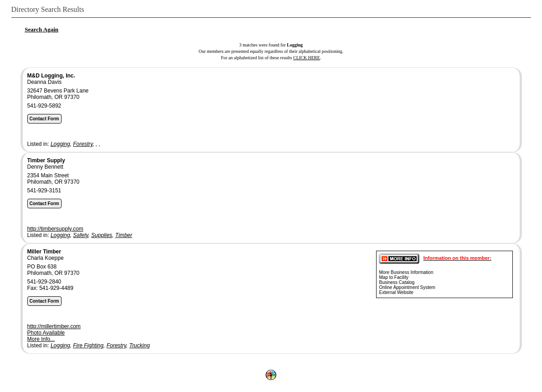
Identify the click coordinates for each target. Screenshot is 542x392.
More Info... (41, 339)
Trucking (139, 346)
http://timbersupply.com (55, 229)
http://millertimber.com (54, 326)
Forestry (83, 144)
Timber (124, 235)
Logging (60, 144)
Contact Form (44, 119)
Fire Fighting (88, 346)
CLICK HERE (307, 58)
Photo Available (46, 333)
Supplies (102, 235)
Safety (80, 235)
